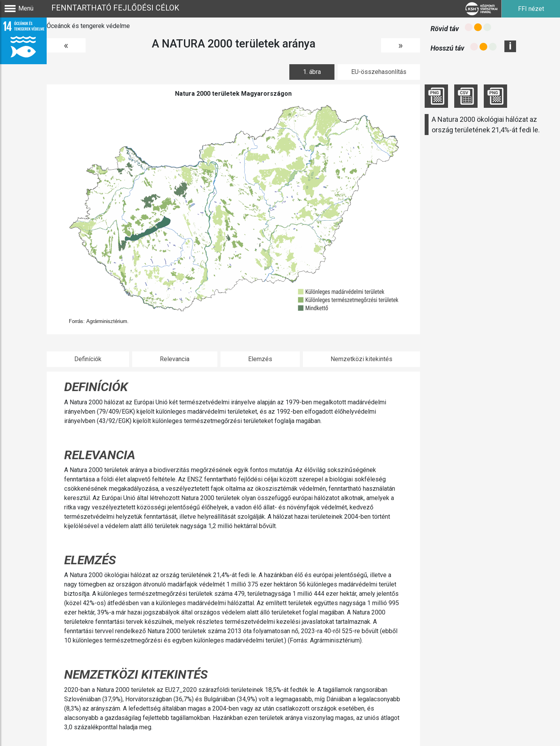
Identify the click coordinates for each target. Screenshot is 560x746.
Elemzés (260, 359)
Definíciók (88, 359)
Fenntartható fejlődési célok (115, 8)
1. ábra (312, 72)
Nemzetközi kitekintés (361, 359)
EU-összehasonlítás (379, 72)
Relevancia (175, 359)
